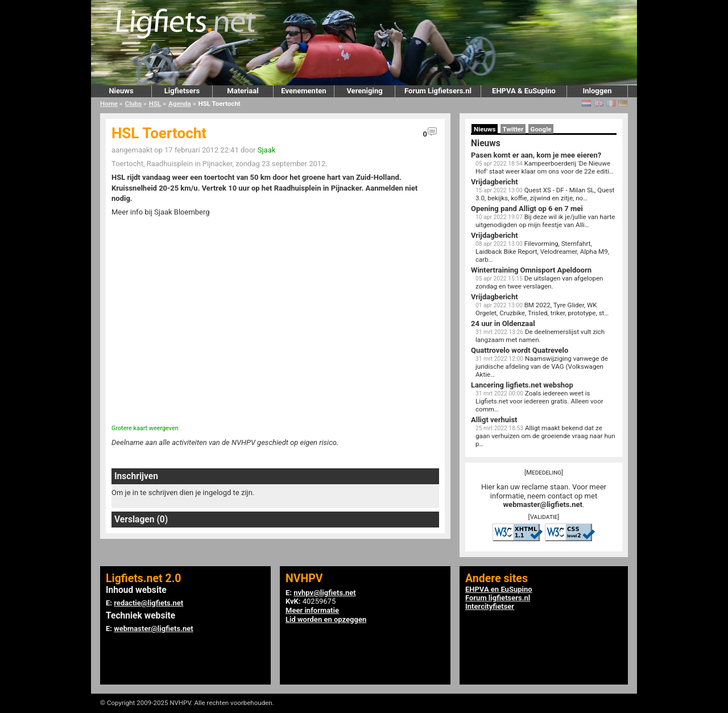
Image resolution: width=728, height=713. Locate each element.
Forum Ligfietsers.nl (438, 91)
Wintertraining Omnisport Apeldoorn (531, 270)
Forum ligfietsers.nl (498, 598)
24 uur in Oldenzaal (503, 323)
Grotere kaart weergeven (145, 428)
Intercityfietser (490, 606)
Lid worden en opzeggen (326, 619)
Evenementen (303, 91)
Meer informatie (312, 610)
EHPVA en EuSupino (499, 589)
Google (541, 129)
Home (109, 104)
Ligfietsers (182, 91)
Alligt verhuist (494, 420)
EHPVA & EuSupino (524, 91)
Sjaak (267, 150)
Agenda (180, 104)
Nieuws (121, 91)
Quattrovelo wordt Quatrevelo (520, 350)
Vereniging (364, 91)
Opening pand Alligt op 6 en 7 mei (527, 209)
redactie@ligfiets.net (148, 603)
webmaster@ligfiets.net (543, 504)
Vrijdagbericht (495, 182)
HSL (155, 104)
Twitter (513, 129)
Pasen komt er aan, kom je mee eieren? (536, 155)
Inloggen (597, 91)
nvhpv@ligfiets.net (324, 593)
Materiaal (243, 91)
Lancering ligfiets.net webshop (522, 385)
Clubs (134, 104)
